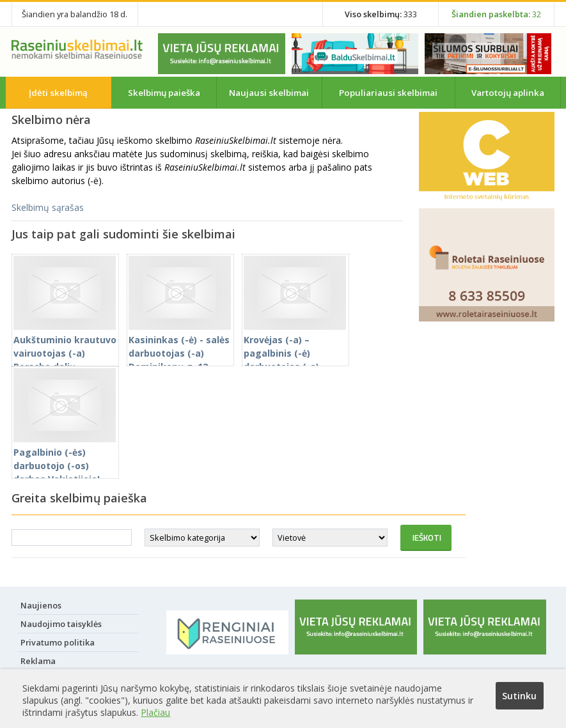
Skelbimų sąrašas (48, 207)
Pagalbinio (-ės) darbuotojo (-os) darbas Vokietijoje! (65, 459)
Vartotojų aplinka (508, 93)
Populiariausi (388, 93)
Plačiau (155, 712)
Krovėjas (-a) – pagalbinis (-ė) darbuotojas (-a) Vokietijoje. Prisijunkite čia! (295, 360)
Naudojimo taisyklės (61, 624)
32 (496, 14)
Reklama (38, 661)
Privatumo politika (58, 642)
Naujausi (269, 93)
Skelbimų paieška (164, 93)
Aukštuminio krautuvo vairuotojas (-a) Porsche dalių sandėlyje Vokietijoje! (65, 353)
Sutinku (519, 696)
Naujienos (41, 605)
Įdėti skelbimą (58, 93)
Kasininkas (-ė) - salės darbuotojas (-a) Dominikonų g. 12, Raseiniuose (180, 353)
